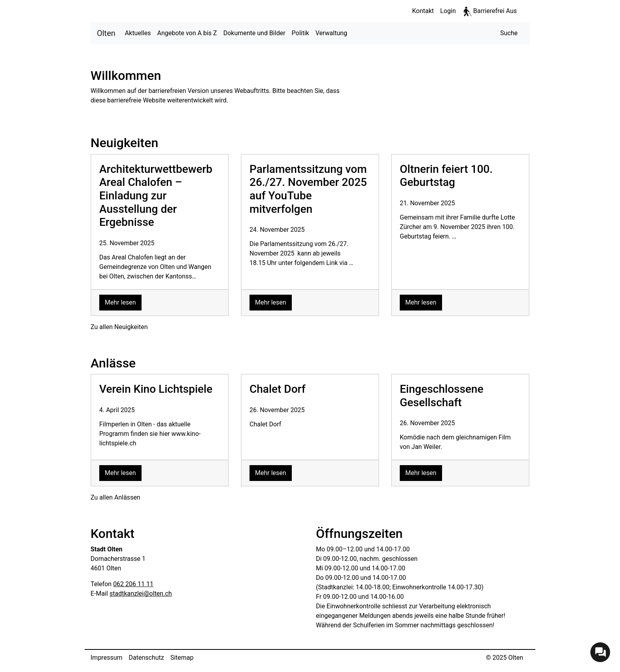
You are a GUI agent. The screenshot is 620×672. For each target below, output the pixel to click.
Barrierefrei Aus (495, 11)
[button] (509, 33)
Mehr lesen (123, 302)
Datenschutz (146, 658)
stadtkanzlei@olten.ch (141, 593)
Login (448, 11)
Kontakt (423, 11)
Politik (301, 33)
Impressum (107, 658)
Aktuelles (138, 33)
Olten (106, 33)
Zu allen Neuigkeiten (119, 327)
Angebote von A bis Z (187, 33)
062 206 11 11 (133, 584)
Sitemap (182, 658)
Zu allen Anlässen (115, 497)
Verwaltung (331, 33)
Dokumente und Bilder (254, 33)
